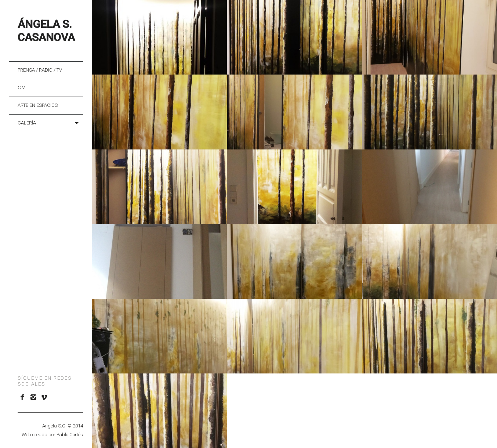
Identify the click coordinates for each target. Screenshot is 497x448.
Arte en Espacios (38, 105)
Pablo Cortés (70, 435)
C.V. (22, 88)
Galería (27, 123)
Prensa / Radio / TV (40, 70)
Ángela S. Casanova (46, 31)
